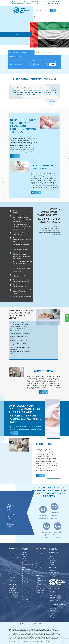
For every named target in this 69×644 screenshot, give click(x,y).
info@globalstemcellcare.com (22, 4)
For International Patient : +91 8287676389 (26, 2)
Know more (51, 101)
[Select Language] (41, 4)
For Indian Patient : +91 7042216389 (50, 2)
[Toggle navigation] (34, 17)
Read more (56, 234)
